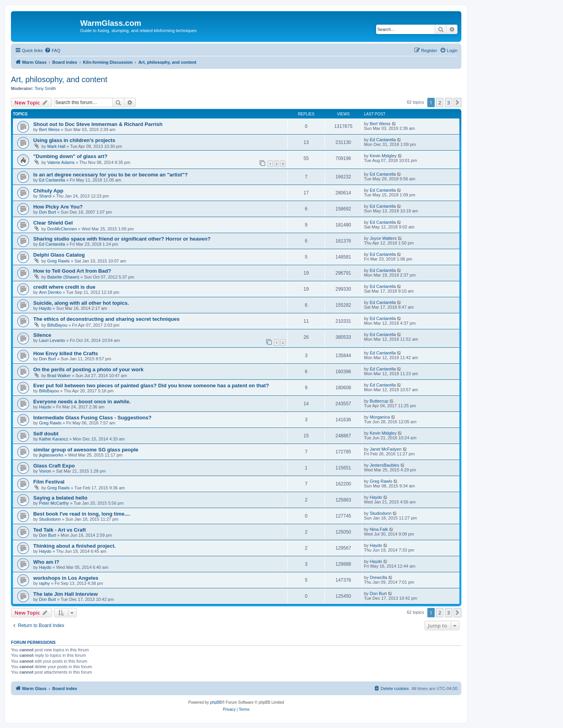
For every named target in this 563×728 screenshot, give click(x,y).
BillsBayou (57, 325)
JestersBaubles (385, 465)
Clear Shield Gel (53, 223)
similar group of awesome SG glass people (86, 450)
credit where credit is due (64, 287)
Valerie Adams (61, 162)
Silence (42, 335)
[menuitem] (52, 50)
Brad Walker (59, 376)
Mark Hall (56, 146)
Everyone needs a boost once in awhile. (82, 402)
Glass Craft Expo (54, 466)
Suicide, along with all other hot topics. (81, 303)
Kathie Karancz (54, 439)
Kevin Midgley (383, 156)
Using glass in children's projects (74, 140)
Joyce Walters (383, 238)
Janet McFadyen (386, 449)
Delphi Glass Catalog (59, 255)
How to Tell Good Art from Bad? (72, 271)
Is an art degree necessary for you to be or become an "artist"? (110, 175)
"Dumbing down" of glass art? (70, 156)
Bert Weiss (49, 129)
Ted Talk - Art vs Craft (60, 530)
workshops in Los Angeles (66, 578)
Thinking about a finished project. (74, 546)
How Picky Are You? (58, 207)
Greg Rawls (58, 261)
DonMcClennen (62, 229)
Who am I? (46, 562)
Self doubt (46, 434)
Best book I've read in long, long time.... (82, 514)
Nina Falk (379, 529)
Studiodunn (50, 519)
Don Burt (48, 212)
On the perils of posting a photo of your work (88, 369)
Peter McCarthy (54, 503)
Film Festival (49, 482)
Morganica (380, 417)
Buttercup (379, 401)
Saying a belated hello (60, 498)
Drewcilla (379, 577)
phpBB (216, 702)
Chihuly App (48, 191)
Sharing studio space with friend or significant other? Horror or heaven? (122, 239)
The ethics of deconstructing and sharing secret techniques (106, 319)
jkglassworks (51, 455)
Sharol (45, 196)
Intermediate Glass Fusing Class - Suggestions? (92, 418)
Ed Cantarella (383, 140)
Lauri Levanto (52, 340)
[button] (457, 102)
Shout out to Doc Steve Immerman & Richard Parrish (98, 124)
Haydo (45, 308)
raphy (45, 583)
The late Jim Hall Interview (65, 594)
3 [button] (449, 102)
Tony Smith (45, 88)
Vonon (45, 471)
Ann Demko (50, 292)
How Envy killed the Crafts (66, 353)
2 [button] (440, 102)
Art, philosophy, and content (59, 79)
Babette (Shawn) (63, 277)
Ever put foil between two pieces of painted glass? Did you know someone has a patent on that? (151, 386)
